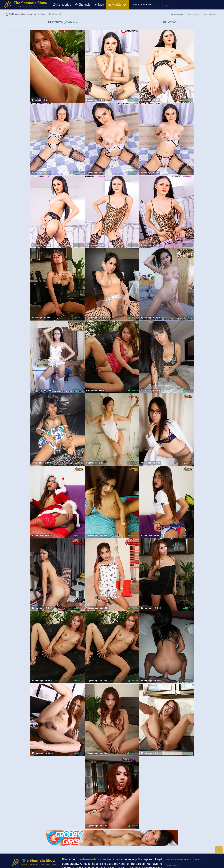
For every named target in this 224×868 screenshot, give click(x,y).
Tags (99, 5)
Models (115, 5)
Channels (83, 5)
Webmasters (172, 865)
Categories (62, 5)
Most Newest (177, 14)
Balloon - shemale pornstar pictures (184, 860)
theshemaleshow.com (92, 859)
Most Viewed (210, 14)
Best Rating (193, 14)
